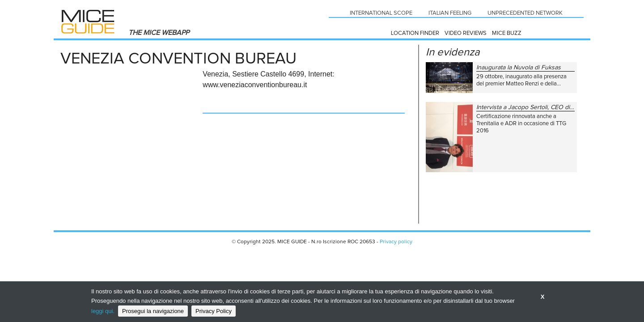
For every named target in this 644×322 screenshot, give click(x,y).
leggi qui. (103, 311)
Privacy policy (396, 242)
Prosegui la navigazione (153, 311)
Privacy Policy (214, 311)
